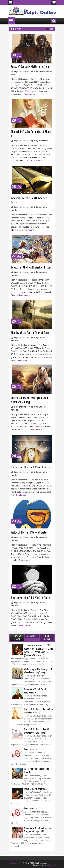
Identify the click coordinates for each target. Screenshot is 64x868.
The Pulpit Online (15, 863)
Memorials (43, 141)
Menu (10, 3)
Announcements (31, 808)
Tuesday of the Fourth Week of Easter (31, 267)
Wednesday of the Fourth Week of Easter (29, 200)
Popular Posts (17, 638)
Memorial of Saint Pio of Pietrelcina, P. (35, 691)
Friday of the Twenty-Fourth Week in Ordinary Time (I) (37, 731)
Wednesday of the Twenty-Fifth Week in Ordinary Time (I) (38, 671)
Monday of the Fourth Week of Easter (31, 333)
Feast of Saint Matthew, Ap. (37, 789)
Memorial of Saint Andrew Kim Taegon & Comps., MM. (37, 830)
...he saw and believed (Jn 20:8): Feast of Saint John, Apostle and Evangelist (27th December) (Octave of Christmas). (38, 650)
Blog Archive (47, 638)
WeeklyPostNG (50, 865)
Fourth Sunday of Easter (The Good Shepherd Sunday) (29, 400)
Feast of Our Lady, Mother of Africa (30, 66)
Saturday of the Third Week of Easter (31, 467)
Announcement (31, 749)
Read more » (30, 94)
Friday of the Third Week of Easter (29, 532)
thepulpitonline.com (22, 71)
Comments (32, 636)
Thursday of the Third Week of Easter (31, 598)
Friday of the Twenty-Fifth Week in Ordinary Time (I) (38, 711)
